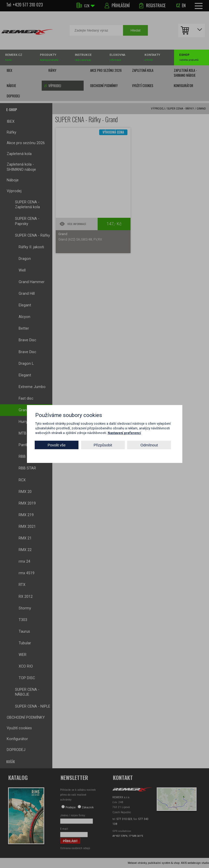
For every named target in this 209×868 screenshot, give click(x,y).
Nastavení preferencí (124, 433)
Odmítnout (149, 445)
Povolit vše (57, 445)
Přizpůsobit (103, 445)
